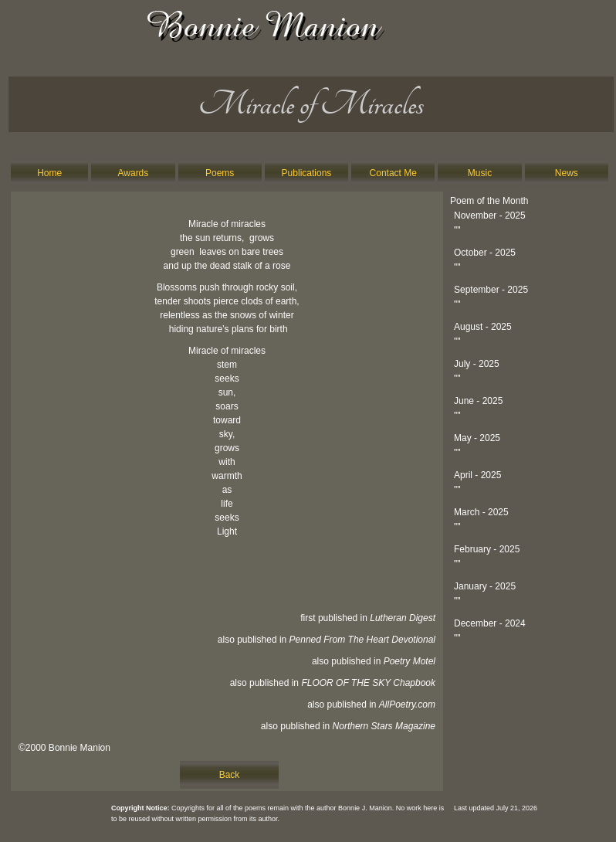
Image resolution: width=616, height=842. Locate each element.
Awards (134, 173)
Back (230, 775)
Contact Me (393, 173)
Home (49, 173)
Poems (220, 173)
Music (480, 173)
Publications (307, 173)
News (567, 173)
